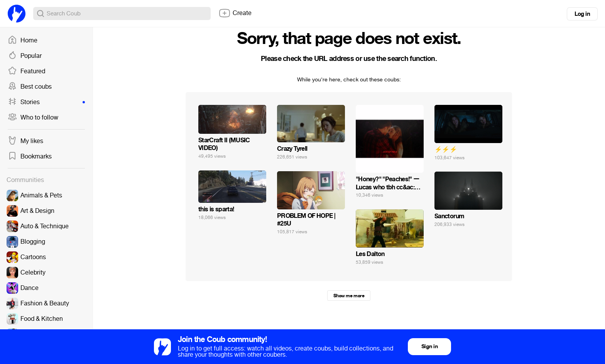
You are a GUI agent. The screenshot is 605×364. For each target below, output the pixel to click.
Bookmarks (30, 157)
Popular (25, 56)
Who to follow (33, 118)
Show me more (349, 296)
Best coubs (30, 87)
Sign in (429, 346)
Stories (46, 102)
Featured (26, 71)
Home (23, 40)
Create (235, 13)
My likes (25, 141)
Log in (582, 14)
